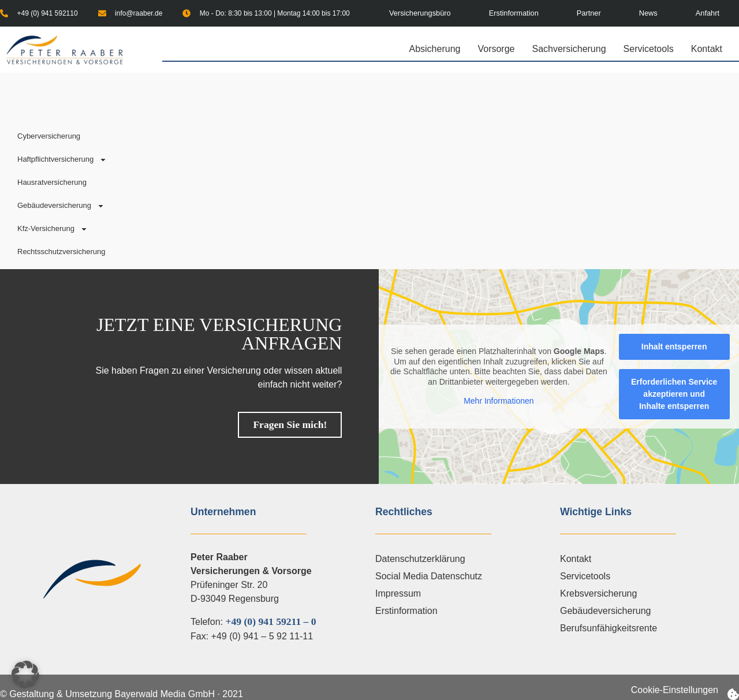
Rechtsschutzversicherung (61, 252)
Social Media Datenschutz (429, 576)
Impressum (398, 593)
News (648, 13)
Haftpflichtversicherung (62, 160)
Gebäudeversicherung (61, 206)
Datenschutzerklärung (420, 559)
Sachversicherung (572, 49)
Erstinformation (514, 13)
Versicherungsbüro (420, 13)
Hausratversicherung (52, 182)
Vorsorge (499, 49)
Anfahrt (708, 13)
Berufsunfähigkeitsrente (609, 628)
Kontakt (707, 49)
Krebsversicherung (598, 593)
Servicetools (652, 49)
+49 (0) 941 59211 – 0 (270, 621)
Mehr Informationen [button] (499, 401)
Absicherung (437, 49)
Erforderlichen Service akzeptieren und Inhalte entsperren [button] (674, 394)
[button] (25, 675)
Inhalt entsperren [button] (674, 347)
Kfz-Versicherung (53, 229)
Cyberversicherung (49, 136)
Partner (589, 13)
